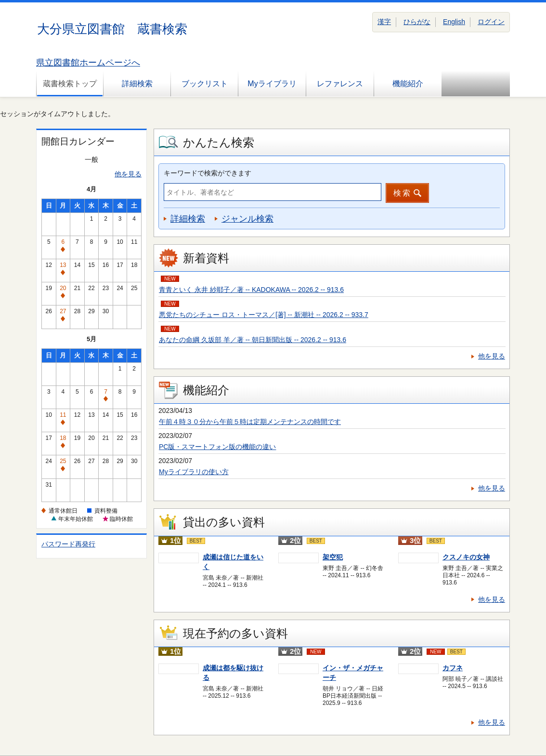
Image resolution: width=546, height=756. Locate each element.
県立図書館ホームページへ (88, 63)
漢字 (384, 22)
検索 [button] (403, 193)
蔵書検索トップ (70, 84)
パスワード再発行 (68, 544)
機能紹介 (408, 84)
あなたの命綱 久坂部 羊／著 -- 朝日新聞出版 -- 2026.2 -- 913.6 (253, 340)
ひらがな (417, 22)
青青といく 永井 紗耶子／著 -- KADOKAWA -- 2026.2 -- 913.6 (251, 290)
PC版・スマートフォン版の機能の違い (217, 447)
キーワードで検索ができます (208, 173)
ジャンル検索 (247, 219)
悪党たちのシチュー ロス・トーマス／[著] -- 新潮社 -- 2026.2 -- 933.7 (264, 315)
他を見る (128, 174)
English (454, 22)
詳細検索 (137, 84)
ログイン (491, 22)
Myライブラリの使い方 (194, 472)
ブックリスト (205, 84)
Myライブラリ (272, 84)
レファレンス (340, 84)
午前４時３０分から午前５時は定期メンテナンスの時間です (250, 422)
